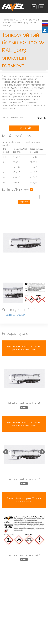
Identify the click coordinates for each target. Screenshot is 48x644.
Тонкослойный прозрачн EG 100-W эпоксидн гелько (24, 500)
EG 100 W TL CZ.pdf (15, 315)
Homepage (8, 20)
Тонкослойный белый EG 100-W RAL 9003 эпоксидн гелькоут (21, 23)
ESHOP (19, 20)
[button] (4, 451)
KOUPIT (25, 128)
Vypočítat (24, 202)
